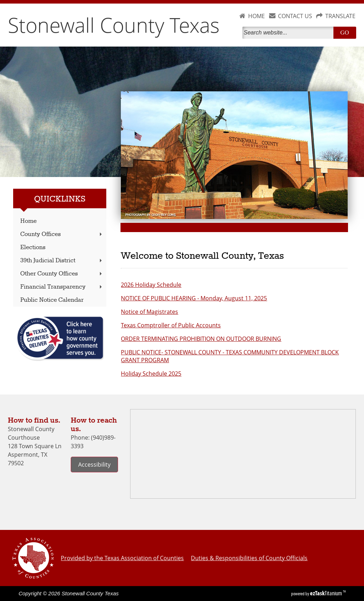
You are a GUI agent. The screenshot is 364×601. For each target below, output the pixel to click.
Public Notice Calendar (52, 300)
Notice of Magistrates (149, 312)
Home (28, 221)
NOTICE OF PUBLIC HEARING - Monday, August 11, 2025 (194, 298)
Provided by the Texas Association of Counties (122, 558)
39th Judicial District (62, 261)
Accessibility (94, 465)
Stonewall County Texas (114, 25)
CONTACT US (295, 16)
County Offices (62, 234)
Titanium (326, 593)
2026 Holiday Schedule (151, 285)
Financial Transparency (62, 287)
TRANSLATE (340, 16)
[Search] (289, 33)
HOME (256, 16)
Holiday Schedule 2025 (151, 374)
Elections (33, 248)
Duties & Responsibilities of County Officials (249, 558)
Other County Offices (62, 274)
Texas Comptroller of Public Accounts (171, 325)
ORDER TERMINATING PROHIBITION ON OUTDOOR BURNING (201, 339)
